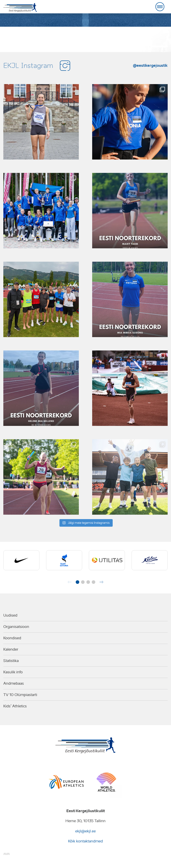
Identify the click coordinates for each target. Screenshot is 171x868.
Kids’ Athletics (15, 706)
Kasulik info (13, 672)
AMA (7, 854)
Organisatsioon (16, 627)
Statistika (11, 661)
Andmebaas (14, 683)
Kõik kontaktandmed (85, 841)
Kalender (11, 649)
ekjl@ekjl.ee (85, 831)
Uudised (10, 615)
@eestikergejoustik (150, 65)
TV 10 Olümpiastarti (20, 695)
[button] (77, 582)
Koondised (12, 638)
